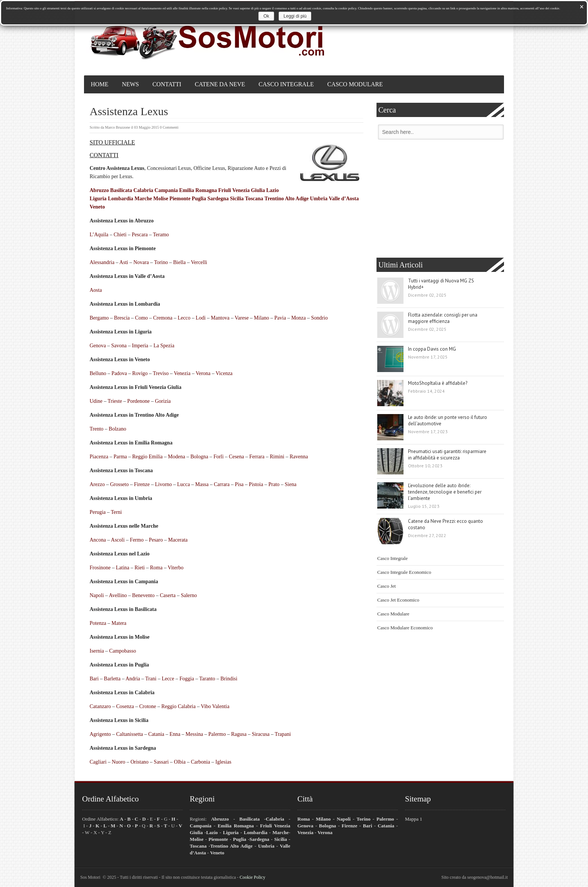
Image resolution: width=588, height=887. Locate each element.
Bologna (199, 457)
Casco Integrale (286, 84)
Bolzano (118, 429)
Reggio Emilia (148, 457)
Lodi (201, 318)
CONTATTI (104, 155)
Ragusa (239, 734)
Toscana (254, 199)
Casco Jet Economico (398, 600)
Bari (94, 679)
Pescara (140, 235)
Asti (124, 262)
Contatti (167, 84)
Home (100, 84)
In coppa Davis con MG (432, 349)
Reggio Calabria (178, 706)
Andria (133, 679)
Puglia (199, 199)
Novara (141, 262)
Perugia (98, 512)
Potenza (98, 623)
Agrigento (100, 734)
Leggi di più (295, 16)
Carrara (222, 484)
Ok (266, 16)
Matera (119, 623)
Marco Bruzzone (118, 127)
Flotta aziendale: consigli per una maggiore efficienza (443, 318)
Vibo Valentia (215, 706)
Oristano (139, 762)
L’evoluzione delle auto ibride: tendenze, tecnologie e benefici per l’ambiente (445, 492)
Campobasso (123, 651)
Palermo (217, 734)
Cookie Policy (252, 877)
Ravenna (299, 457)
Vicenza (224, 373)
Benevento (143, 595)
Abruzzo (99, 190)
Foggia (187, 679)
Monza (299, 318)
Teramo (161, 235)
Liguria (98, 199)
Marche (143, 199)
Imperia (140, 346)
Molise (161, 199)
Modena (177, 457)
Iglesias (223, 762)
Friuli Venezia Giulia (241, 190)
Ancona (98, 540)
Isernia (97, 651)
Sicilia (237, 199)
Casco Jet (386, 586)
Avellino (118, 595)
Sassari (161, 762)
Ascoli (118, 540)
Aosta (96, 290)
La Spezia (164, 346)
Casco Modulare (355, 84)
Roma (156, 568)
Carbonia (200, 762)
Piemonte (180, 199)
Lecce (168, 679)
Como (141, 318)
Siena (290, 484)
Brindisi (229, 679)
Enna (175, 734)
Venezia (182, 373)
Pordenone (138, 401)
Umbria (319, 199)
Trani (151, 679)
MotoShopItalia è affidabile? (438, 383)
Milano (261, 318)
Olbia (180, 762)
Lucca (183, 484)
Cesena (236, 457)
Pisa (239, 484)
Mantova (220, 318)
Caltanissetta (130, 734)
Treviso (161, 373)
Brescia (122, 318)
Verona (203, 373)
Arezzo (97, 484)
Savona (119, 346)
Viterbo (175, 568)
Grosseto (119, 484)
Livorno (163, 484)
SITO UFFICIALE (112, 142)
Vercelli (199, 262)
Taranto (207, 679)
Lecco (184, 318)
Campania (166, 190)
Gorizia (163, 401)
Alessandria (102, 262)
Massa (202, 484)
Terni (116, 512)
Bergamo (99, 318)
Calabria (143, 190)
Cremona (163, 318)
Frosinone (100, 568)
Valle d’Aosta (344, 199)
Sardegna (218, 199)
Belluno (98, 373)
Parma (120, 457)
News (130, 84)
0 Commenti (169, 127)
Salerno (189, 595)
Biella (179, 262)
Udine (96, 401)
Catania (156, 734)
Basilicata (121, 190)
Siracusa (260, 734)
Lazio (272, 190)
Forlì (218, 457)
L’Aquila (99, 235)
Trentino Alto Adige (286, 199)
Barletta (112, 679)
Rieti (140, 568)
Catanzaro (100, 706)
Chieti (120, 235)
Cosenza (125, 706)
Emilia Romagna (198, 190)
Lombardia (121, 199)
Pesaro (156, 540)
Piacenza (99, 457)
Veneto (97, 207)
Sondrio (319, 318)
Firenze (142, 484)
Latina (123, 568)
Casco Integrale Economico (404, 572)
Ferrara (257, 457)
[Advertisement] (440, 200)
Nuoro (118, 762)
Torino (161, 262)
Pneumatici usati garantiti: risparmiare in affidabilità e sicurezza (447, 455)
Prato (274, 484)
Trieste (115, 401)
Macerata (178, 540)
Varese (242, 318)
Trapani (283, 734)
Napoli (97, 595)
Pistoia (256, 484)
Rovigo (140, 373)
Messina (194, 734)
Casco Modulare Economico (405, 628)
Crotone (148, 706)
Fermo (137, 540)
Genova (98, 346)
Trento (97, 429)
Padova (119, 373)
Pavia (280, 318)
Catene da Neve (220, 84)
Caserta (168, 595)
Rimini (277, 457)
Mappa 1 (414, 819)
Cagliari (98, 762)
